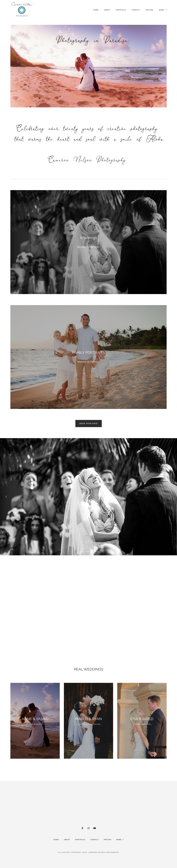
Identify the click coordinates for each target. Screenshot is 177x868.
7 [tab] (92, 552)
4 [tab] (85, 552)
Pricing (150, 10)
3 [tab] (83, 552)
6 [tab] (90, 552)
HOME (96, 10)
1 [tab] (79, 552)
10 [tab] (98, 552)
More (163, 10)
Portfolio (121, 10)
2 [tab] (81, 552)
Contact (136, 10)
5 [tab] (88, 552)
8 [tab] (94, 552)
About (107, 10)
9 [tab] (96, 552)
